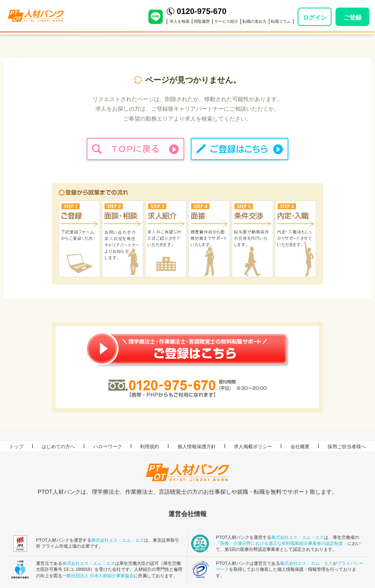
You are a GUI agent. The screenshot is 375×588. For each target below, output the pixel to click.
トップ (16, 447)
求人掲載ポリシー (253, 447)
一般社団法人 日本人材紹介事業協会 (98, 576)
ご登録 (352, 17)
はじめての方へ (58, 447)
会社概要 (300, 447)
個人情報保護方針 (197, 447)
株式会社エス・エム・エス (118, 540)
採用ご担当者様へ (347, 447)
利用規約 (150, 447)
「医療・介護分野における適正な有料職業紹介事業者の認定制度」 (282, 543)
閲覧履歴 (202, 21)
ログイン (315, 17)
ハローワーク (108, 447)
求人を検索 (180, 21)
